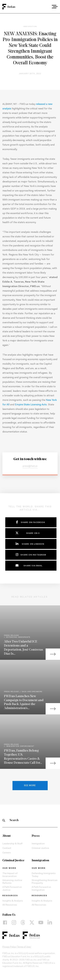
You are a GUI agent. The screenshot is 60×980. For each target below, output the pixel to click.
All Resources (10, 905)
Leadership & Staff (12, 844)
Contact (7, 848)
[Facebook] (5, 922)
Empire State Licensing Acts (31, 405)
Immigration (38, 844)
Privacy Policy (9, 947)
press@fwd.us (30, 466)
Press (36, 836)
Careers (7, 853)
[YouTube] (41, 922)
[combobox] (46, 7)
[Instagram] (14, 922)
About (6, 836)
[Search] (4, 820)
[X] (32, 922)
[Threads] (23, 922)
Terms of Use (24, 947)
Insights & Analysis (13, 901)
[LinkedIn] (50, 922)
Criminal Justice (40, 848)
